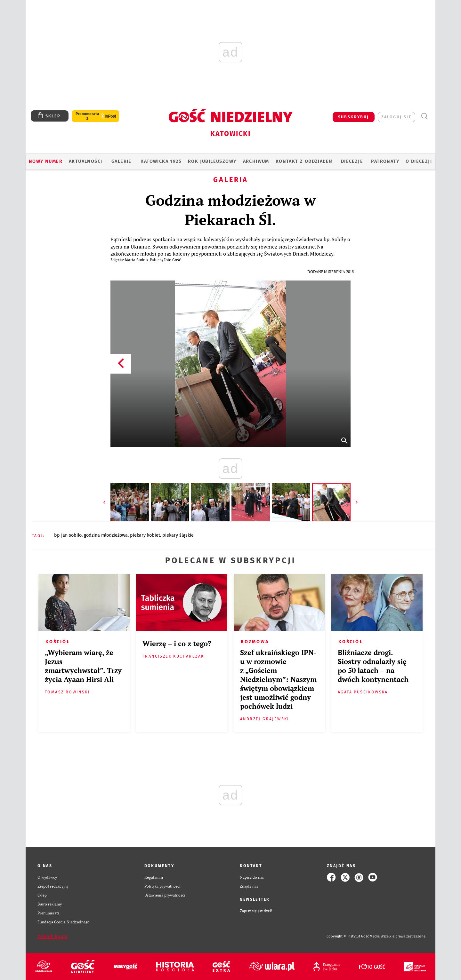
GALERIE (121, 161)
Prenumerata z (87, 116)
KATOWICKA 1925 (161, 161)
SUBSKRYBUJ (354, 117)
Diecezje (352, 161)
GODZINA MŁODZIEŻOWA (106, 535)
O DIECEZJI (419, 161)
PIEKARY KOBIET (145, 535)
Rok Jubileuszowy (212, 161)
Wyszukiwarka (424, 116)
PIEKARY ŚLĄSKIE (178, 535)
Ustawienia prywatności (165, 895)
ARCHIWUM (256, 161)
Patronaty (385, 161)
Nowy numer (46, 161)
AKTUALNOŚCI (85, 161)
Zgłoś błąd (53, 937)
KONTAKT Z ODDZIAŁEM (304, 161)
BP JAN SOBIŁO (68, 535)
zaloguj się (396, 117)
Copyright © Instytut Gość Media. (354, 936)
